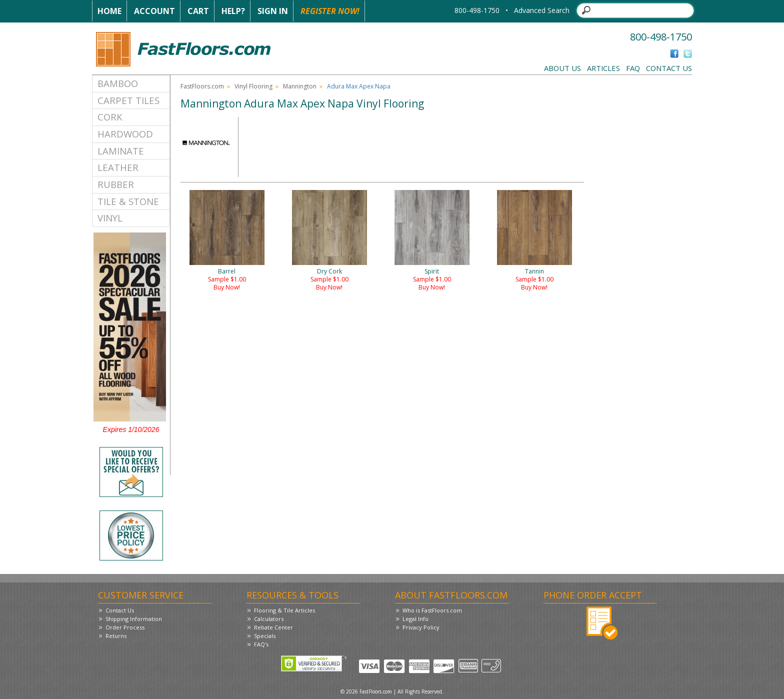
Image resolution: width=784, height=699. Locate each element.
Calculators (269, 619)
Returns (116, 636)
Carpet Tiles (128, 100)
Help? (233, 11)
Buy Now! (227, 287)
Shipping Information (134, 619)
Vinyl (110, 218)
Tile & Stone (128, 201)
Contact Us (669, 68)
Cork (110, 117)
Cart (198, 11)
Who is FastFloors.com (432, 610)
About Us (562, 68)
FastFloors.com (202, 86)
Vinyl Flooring (253, 86)
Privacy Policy (421, 627)
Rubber (116, 184)
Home (109, 11)
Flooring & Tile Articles (284, 610)
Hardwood (125, 134)
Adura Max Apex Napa (359, 86)
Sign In (273, 11)
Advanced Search (542, 10)
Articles (603, 68)
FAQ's (261, 644)
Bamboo (118, 83)
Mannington (300, 86)
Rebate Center (273, 627)
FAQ (633, 68)
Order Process (125, 627)
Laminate (121, 151)
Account (154, 11)
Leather (118, 167)
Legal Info (415, 619)
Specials (265, 636)
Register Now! (330, 11)
